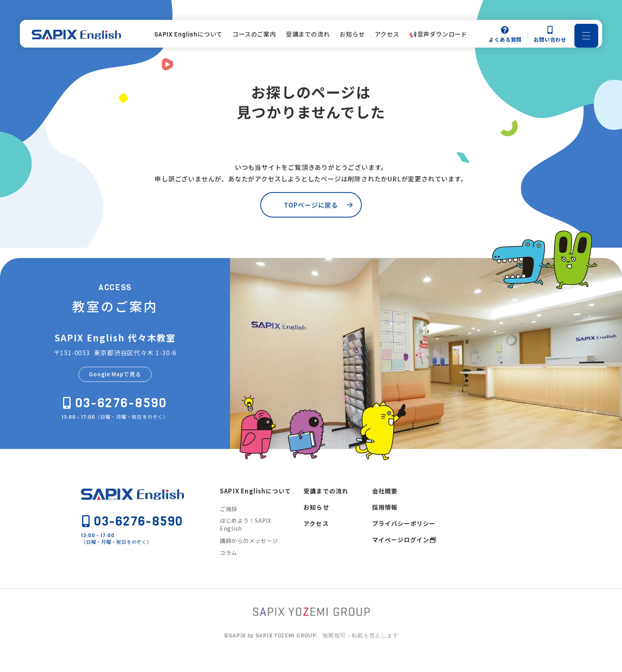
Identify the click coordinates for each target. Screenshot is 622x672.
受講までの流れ (326, 505)
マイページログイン (401, 554)
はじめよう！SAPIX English (246, 539)
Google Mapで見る (115, 388)
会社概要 (385, 505)
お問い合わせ (550, 36)
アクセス (316, 538)
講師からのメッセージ (249, 555)
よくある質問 (505, 36)
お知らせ (316, 521)
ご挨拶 (228, 523)
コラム (228, 567)
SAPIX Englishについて (255, 505)
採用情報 (385, 521)
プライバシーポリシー (404, 538)
